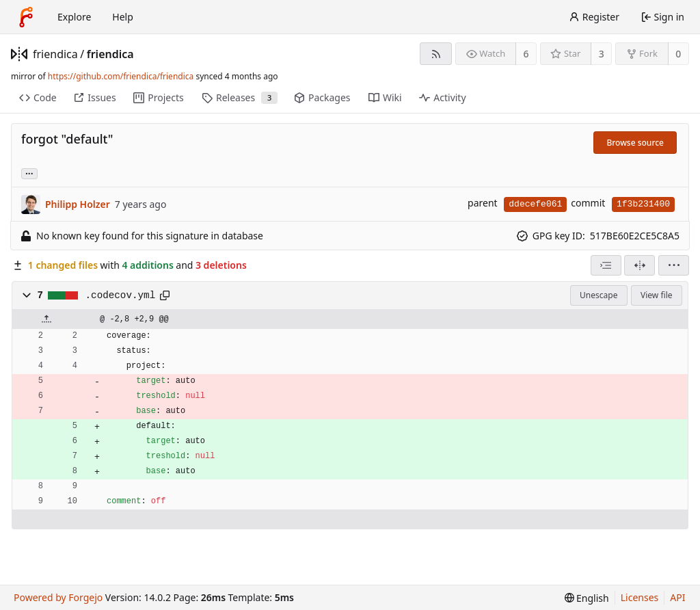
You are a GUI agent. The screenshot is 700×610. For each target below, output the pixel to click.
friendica (55, 54)
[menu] (674, 265)
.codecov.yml (121, 295)
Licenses (640, 597)
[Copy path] (165, 295)
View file (656, 295)
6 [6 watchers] (526, 54)
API (677, 597)
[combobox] (606, 265)
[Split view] (640, 265)
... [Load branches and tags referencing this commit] (29, 173)
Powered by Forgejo (58, 597)
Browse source (635, 143)
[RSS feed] (436, 54)
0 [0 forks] (678, 54)
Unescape (598, 295)
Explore (74, 17)
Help (123, 17)
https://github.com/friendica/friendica (121, 76)
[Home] (26, 17)
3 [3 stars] (602, 54)
